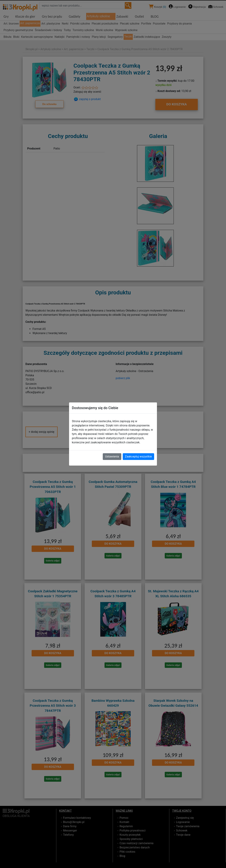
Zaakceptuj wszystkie (138, 457)
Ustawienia (112, 457)
